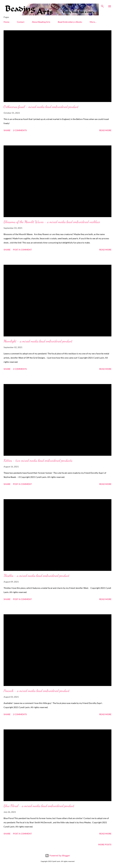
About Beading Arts (41, 22)
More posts (105, 844)
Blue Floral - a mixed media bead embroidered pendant (39, 806)
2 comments (20, 130)
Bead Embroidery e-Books (70, 22)
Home (6, 22)
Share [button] (7, 130)
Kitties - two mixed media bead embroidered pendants (38, 460)
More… (93, 22)
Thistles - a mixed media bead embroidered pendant (36, 576)
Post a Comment (22, 250)
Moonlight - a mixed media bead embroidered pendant (38, 341)
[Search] (102, 5)
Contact (21, 22)
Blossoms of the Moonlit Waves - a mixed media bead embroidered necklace (52, 222)
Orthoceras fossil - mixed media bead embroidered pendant (41, 107)
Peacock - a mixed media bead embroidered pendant (37, 691)
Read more (105, 130)
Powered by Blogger (58, 856)
